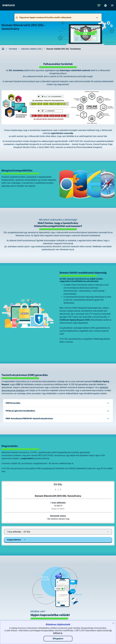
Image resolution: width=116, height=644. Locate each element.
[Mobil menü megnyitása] (112, 5)
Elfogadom (58, 639)
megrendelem (16, 540)
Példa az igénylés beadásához (20, 411)
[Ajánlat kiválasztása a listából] (58, 532)
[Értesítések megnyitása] (99, 5)
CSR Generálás (13, 403)
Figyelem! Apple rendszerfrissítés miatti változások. (46, 17)
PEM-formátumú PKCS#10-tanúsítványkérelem (29, 419)
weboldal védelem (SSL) (32, 49)
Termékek (13, 49)
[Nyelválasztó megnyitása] (105, 5)
